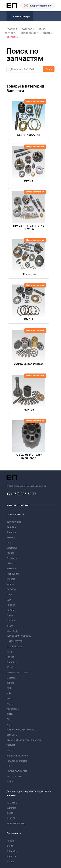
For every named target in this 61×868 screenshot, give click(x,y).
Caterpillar (12, 548)
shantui (10, 584)
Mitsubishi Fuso (14, 646)
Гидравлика (29, 33)
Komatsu (46, 33)
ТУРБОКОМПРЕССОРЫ (19, 636)
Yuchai (10, 782)
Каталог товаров (22, 16)
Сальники (12, 558)
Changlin (11, 579)
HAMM (10, 704)
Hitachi (10, 841)
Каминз (11, 537)
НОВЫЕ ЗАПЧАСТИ (17, 771)
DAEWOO (11, 589)
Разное (10, 553)
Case (9, 595)
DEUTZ (10, 714)
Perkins (10, 657)
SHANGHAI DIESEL (16, 824)
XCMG (10, 667)
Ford (9, 750)
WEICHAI (11, 621)
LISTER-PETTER (15, 641)
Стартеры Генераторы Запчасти (24, 740)
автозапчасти (14, 522)
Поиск (49, 69)
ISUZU (10, 626)
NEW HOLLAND (14, 776)
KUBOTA (11, 818)
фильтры (11, 527)
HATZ (9, 652)
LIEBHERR (12, 678)
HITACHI (11, 563)
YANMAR (11, 745)
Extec (9, 719)
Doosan (10, 615)
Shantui (10, 862)
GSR (9, 688)
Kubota (10, 683)
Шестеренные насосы (18, 756)
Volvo (9, 693)
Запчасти (13, 37)
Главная (12, 29)
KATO (9, 543)
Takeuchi (11, 605)
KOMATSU (12, 803)
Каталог (27, 29)
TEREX (10, 766)
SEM (9, 600)
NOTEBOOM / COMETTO (19, 672)
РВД (9, 724)
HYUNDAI (11, 569)
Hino (9, 698)
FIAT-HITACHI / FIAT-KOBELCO (22, 730)
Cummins (11, 662)
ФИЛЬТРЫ (12, 735)
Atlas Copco (13, 709)
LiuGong (11, 610)
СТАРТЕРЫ (12, 631)
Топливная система (17, 761)
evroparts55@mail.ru (41, 6)
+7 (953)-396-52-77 (21, 494)
